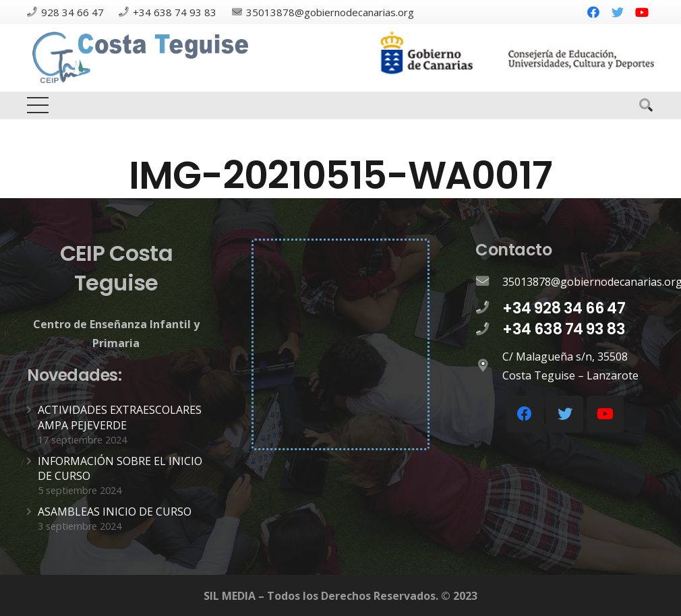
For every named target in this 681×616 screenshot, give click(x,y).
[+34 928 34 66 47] (489, 308)
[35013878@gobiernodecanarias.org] (489, 282)
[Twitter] (618, 12)
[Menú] (38, 105)
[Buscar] (646, 105)
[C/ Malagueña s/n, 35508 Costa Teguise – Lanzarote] (489, 366)
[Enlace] (142, 58)
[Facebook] (593, 12)
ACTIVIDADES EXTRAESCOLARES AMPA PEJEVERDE (120, 417)
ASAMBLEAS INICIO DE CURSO (115, 512)
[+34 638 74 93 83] (489, 330)
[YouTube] (642, 12)
